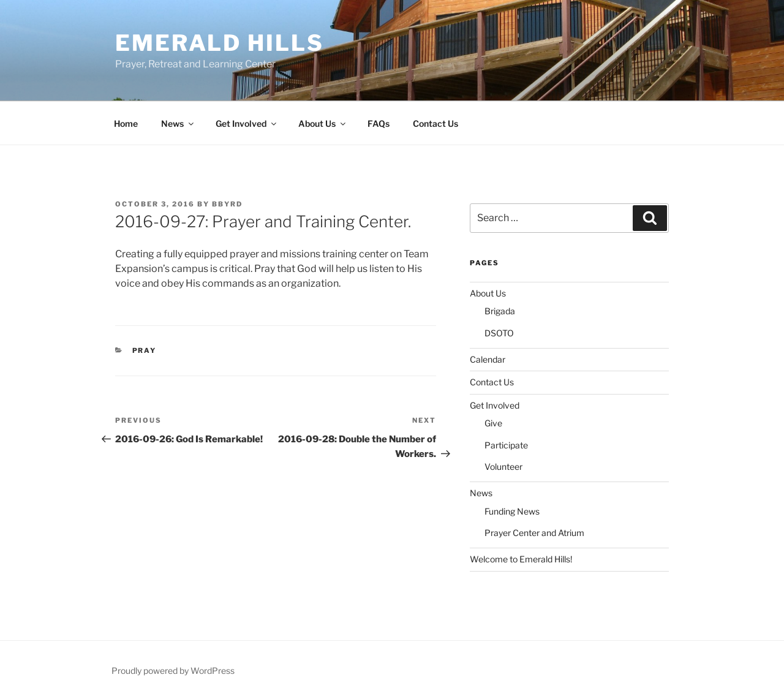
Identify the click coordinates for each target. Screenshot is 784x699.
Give (493, 423)
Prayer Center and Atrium (534, 533)
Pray (145, 350)
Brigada (500, 311)
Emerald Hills (219, 43)
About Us (323, 123)
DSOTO (499, 333)
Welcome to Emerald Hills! (521, 559)
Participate (506, 445)
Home (126, 123)
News (178, 123)
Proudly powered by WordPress (173, 671)
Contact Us (435, 123)
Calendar (488, 359)
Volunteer (503, 467)
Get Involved (247, 123)
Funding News (512, 511)
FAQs (379, 123)
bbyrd (227, 204)
